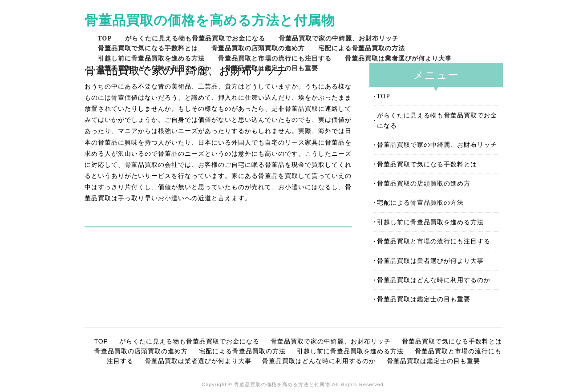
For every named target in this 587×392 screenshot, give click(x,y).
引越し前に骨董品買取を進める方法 (151, 58)
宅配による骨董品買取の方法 (362, 48)
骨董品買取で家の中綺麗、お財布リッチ (339, 38)
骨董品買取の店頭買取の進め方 (258, 48)
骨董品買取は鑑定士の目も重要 (271, 68)
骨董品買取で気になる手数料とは (148, 48)
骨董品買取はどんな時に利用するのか (155, 68)
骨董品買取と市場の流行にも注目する (275, 58)
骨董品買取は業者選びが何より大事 (398, 58)
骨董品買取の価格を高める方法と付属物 (210, 20)
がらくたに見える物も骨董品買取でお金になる (195, 38)
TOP (105, 38)
